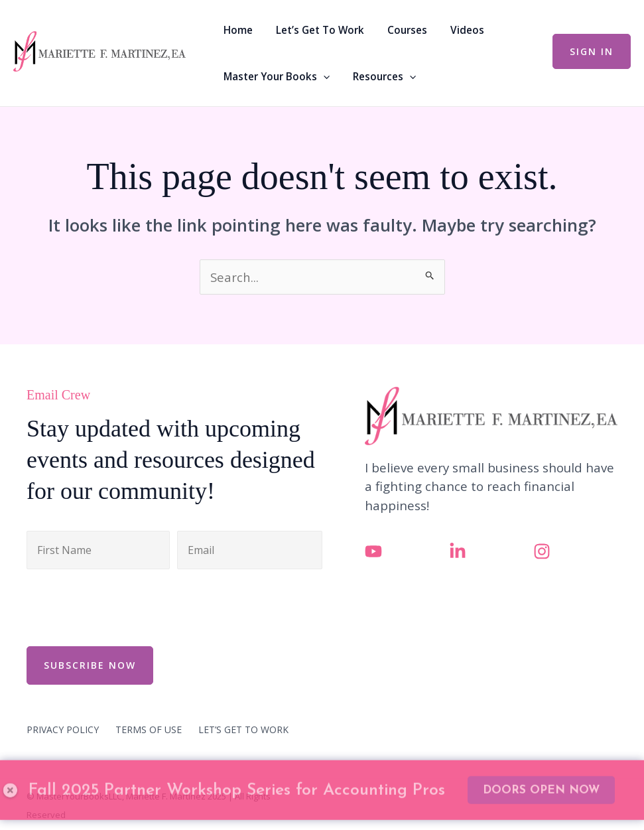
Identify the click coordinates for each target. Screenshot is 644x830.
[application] (321, 76)
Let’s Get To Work (311, 30)
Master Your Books (275, 76)
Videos (446, 30)
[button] (592, 51)
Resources (376, 76)
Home (236, 30)
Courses (393, 30)
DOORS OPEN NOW (541, 755)
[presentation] (127, 606)
